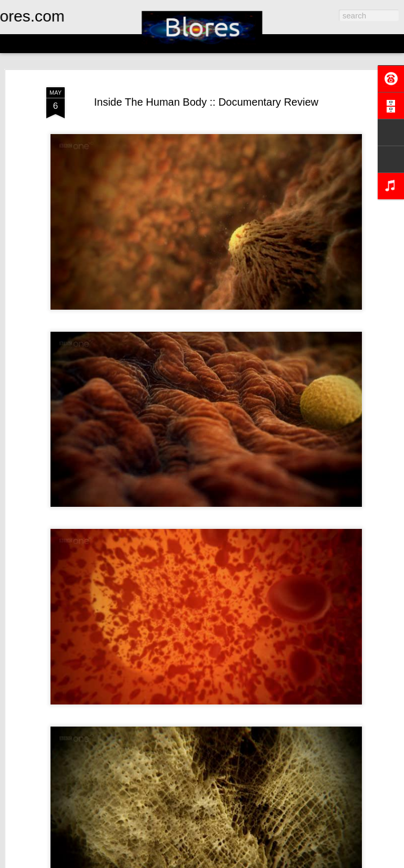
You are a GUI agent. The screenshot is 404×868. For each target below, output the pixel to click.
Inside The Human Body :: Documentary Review (206, 102)
